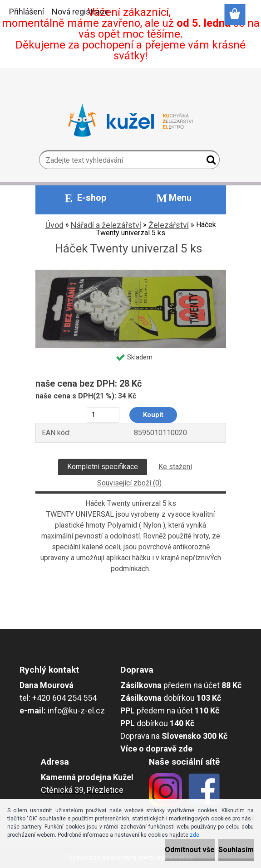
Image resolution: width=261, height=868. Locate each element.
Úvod (54, 225)
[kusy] (103, 415)
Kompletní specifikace (103, 467)
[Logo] (130, 121)
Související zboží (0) (129, 483)
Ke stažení (175, 467)
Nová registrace (80, 12)
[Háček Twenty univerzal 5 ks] (131, 273)
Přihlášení (27, 12)
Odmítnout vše (190, 850)
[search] (209, 162)
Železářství (169, 225)
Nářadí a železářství (106, 225)
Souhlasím (236, 850)
